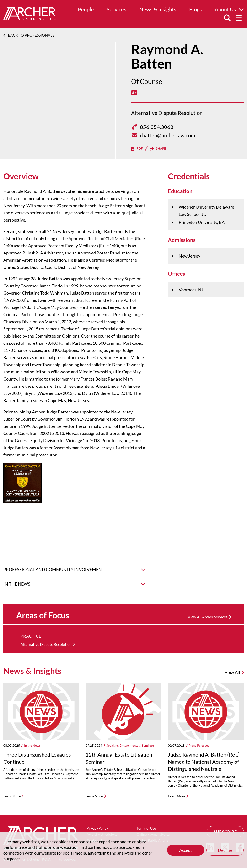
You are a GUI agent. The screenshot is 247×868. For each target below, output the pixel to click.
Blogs (196, 9)
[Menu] (239, 18)
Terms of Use (146, 828)
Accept (186, 850)
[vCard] (134, 93)
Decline (225, 850)
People (86, 9)
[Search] (227, 18)
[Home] (30, 18)
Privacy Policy (97, 828)
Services (117, 9)
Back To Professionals (29, 35)
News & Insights (158, 9)
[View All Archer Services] (209, 617)
